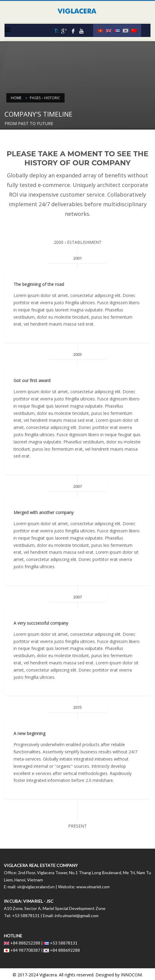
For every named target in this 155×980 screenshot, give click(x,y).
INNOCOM (131, 975)
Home (16, 98)
